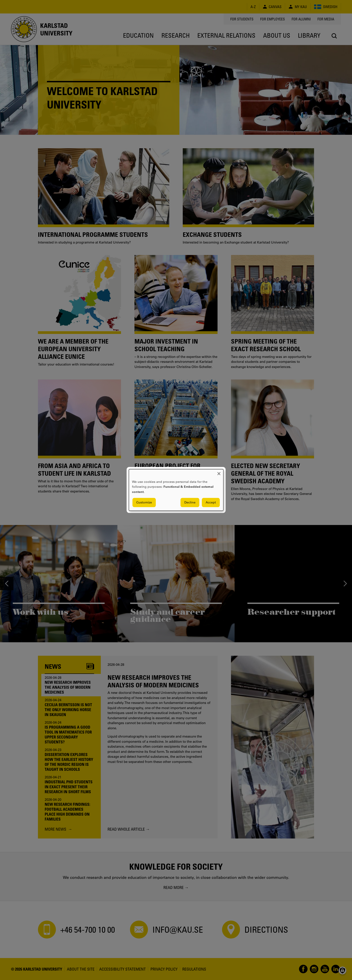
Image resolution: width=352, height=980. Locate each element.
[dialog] (176, 490)
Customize (144, 503)
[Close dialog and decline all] (219, 472)
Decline (190, 503)
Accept (211, 503)
